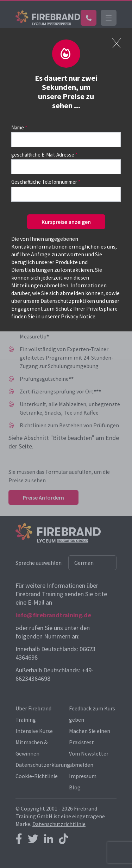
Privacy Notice (78, 316)
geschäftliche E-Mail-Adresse (43, 155)
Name (18, 127)
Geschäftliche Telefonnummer (44, 182)
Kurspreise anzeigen (66, 222)
